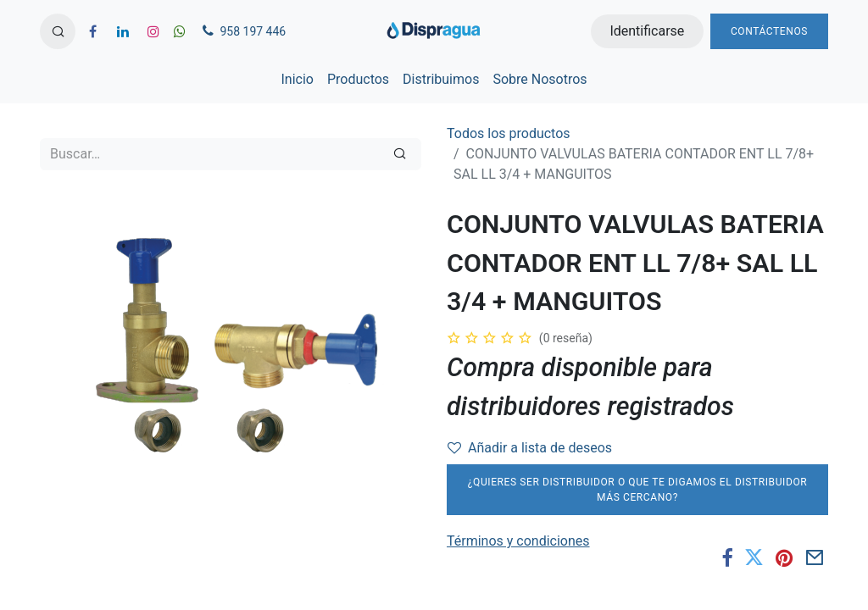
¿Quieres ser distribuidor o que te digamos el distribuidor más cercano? (638, 490)
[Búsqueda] (400, 154)
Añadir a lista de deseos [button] (530, 448)
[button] (58, 31)
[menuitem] (297, 80)
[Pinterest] (784, 558)
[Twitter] (754, 558)
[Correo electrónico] (815, 558)
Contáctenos (769, 31)
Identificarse (647, 31)
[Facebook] (727, 558)
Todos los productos (509, 133)
